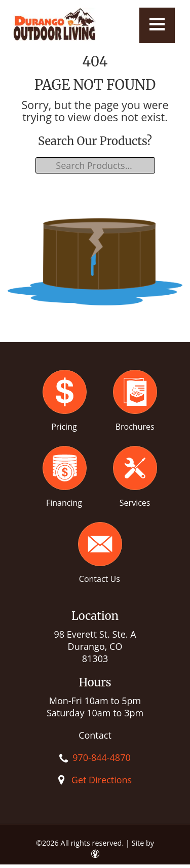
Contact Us (100, 579)
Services (135, 503)
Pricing (64, 427)
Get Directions (102, 780)
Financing (64, 503)
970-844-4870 (102, 757)
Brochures (135, 427)
